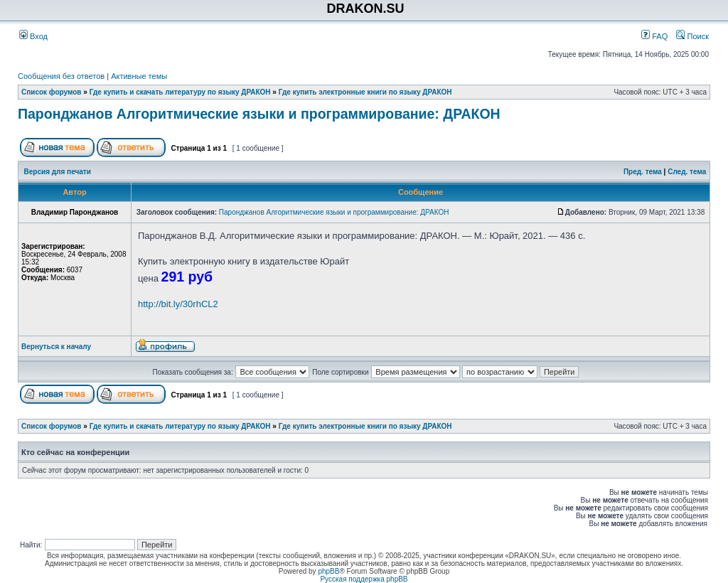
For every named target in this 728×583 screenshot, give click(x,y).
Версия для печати (58, 172)
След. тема (687, 172)
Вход (33, 36)
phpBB (328, 571)
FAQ (654, 36)
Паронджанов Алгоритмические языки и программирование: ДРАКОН (259, 114)
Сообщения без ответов (61, 76)
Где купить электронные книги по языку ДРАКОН (365, 92)
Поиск (692, 36)
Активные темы (139, 76)
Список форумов (52, 92)
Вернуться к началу (56, 347)
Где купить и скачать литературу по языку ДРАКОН (180, 92)
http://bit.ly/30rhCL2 (178, 304)
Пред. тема (643, 172)
